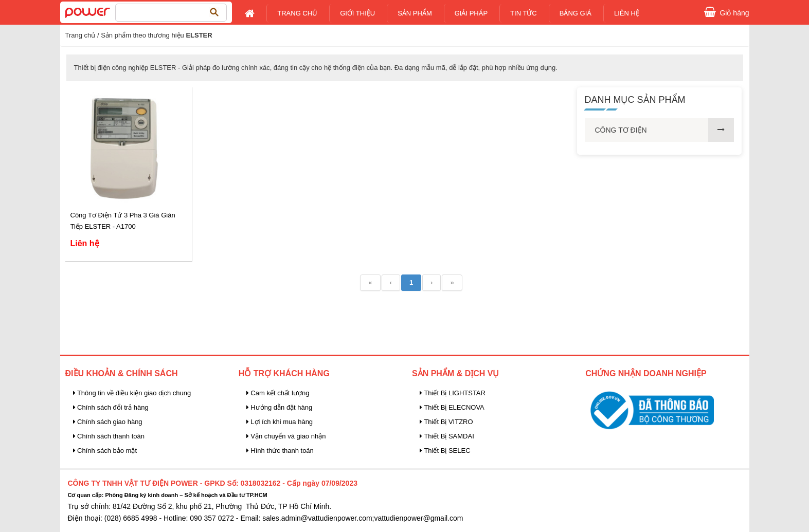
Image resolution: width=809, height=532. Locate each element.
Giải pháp (471, 13)
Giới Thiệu (357, 13)
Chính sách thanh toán (109, 436)
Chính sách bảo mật (105, 451)
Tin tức (524, 13)
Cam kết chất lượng (278, 393)
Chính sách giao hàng (108, 422)
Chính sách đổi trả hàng (111, 407)
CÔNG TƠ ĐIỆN (621, 130)
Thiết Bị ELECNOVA (452, 407)
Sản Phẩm (415, 13)
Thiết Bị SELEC (445, 451)
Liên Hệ (627, 13)
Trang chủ (297, 13)
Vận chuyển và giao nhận (286, 436)
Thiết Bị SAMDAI (447, 436)
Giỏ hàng (734, 12)
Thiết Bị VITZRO (446, 422)
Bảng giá (576, 13)
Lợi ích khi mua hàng (280, 422)
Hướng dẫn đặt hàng (280, 407)
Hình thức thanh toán (280, 451)
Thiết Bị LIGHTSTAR (453, 393)
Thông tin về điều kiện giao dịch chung (132, 393)
